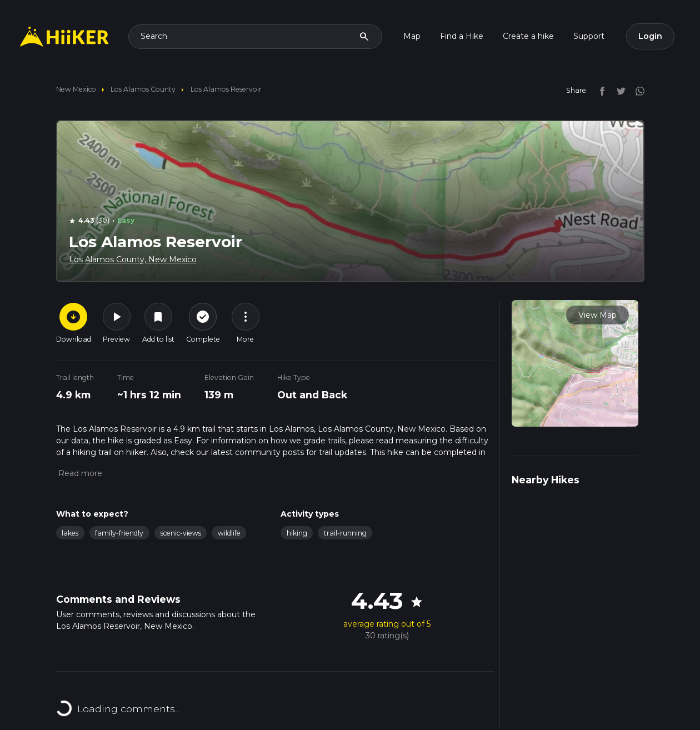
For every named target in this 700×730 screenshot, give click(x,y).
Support (589, 36)
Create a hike (528, 36)
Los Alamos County (143, 89)
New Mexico (76, 89)
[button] (79, 473)
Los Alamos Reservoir (226, 89)
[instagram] (636, 90)
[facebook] (599, 90)
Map (412, 36)
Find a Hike (462, 36)
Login (650, 36)
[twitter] (618, 90)
